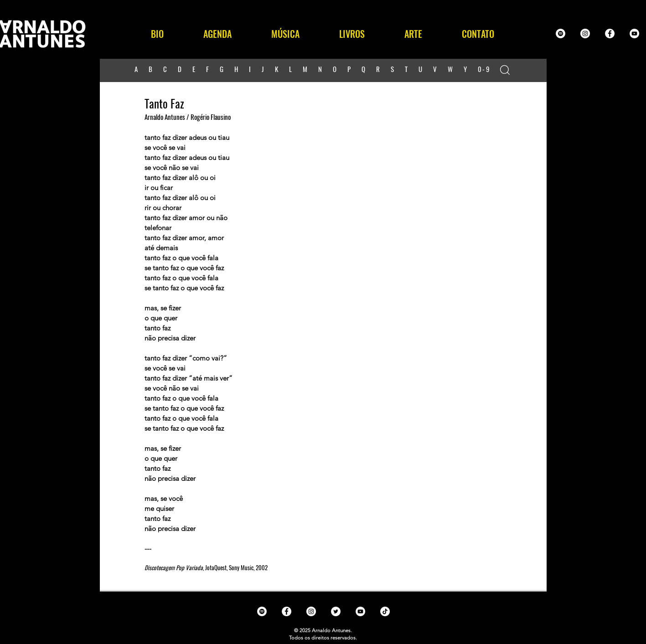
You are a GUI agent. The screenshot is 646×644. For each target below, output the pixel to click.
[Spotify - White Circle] (561, 33)
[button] (286, 34)
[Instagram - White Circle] (585, 33)
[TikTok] (385, 611)
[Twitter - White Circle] (336, 611)
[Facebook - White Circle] (610, 33)
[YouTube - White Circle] (634, 33)
